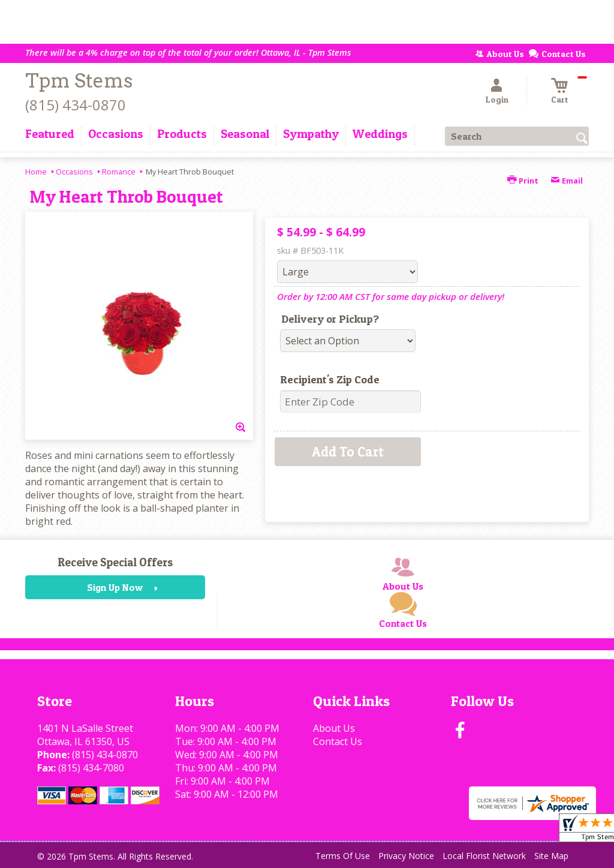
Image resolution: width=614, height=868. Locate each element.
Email (567, 181)
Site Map (551, 856)
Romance (119, 172)
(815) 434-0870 (76, 105)
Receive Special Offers (115, 562)
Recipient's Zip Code (330, 379)
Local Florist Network (484, 856)
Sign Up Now (115, 587)
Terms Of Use (343, 856)
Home (36, 172)
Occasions (74, 172)
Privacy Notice (406, 856)
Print (523, 181)
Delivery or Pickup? (330, 319)
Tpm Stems (79, 81)
